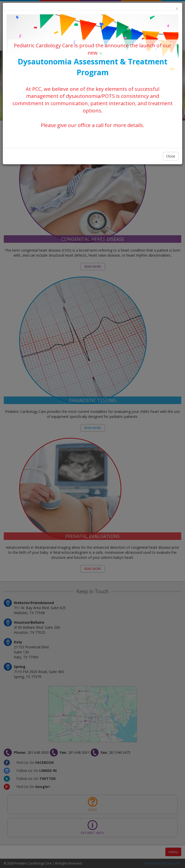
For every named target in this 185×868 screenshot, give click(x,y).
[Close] (177, 9)
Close (171, 156)
